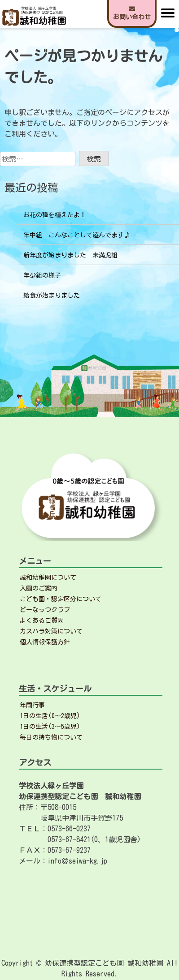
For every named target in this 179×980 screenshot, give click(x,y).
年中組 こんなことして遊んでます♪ (77, 235)
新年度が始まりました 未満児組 (70, 255)
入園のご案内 (39, 588)
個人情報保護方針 (45, 642)
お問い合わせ (132, 13)
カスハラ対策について (51, 631)
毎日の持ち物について (51, 737)
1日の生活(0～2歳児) (50, 716)
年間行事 (32, 705)
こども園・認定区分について (61, 599)
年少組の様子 (42, 275)
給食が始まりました (52, 295)
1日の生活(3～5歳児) (50, 727)
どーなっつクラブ (45, 610)
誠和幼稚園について (48, 578)
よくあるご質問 (42, 621)
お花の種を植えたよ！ (55, 215)
